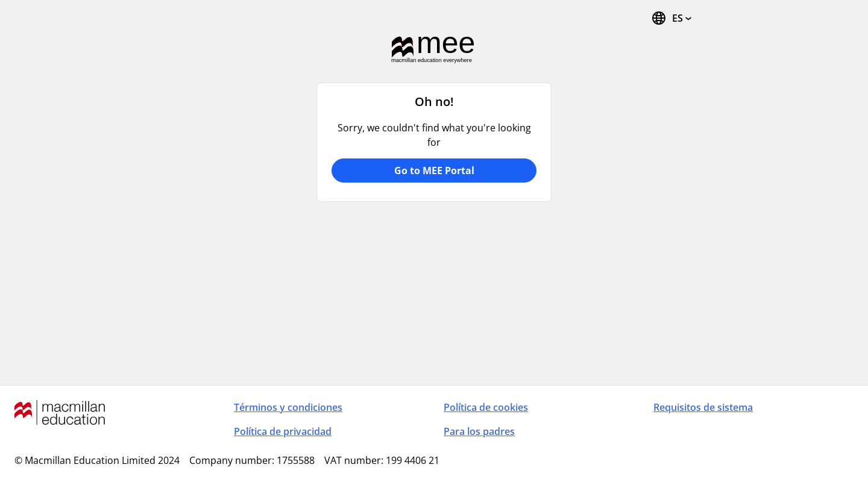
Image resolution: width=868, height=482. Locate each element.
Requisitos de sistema (703, 407)
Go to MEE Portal (434, 171)
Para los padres (479, 431)
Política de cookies (486, 407)
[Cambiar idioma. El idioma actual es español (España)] (671, 18)
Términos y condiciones (288, 407)
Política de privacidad (283, 431)
